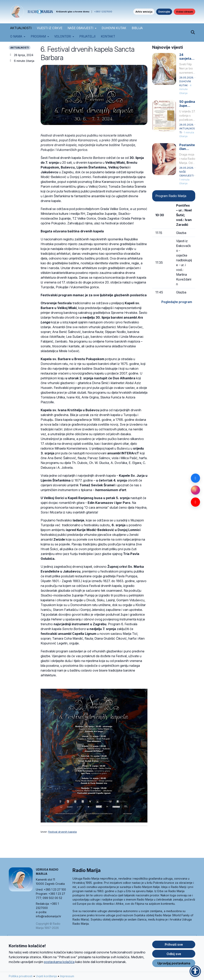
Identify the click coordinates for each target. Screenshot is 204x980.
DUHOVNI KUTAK (114, 28)
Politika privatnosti (21, 977)
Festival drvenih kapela (62, 832)
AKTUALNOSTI (21, 28)
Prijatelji (87, 36)
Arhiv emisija (144, 12)
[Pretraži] (193, 33)
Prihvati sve (174, 945)
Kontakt (108, 36)
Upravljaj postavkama (174, 964)
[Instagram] (195, 490)
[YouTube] (195, 502)
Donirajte (164, 12)
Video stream (184, 12)
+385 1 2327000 (103, 12)
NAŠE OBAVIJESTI (80, 28)
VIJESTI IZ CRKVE (50, 28)
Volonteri (63, 36)
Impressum (67, 977)
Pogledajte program (177, 302)
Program (38, 36)
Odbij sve (174, 955)
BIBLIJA (137, 28)
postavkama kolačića (59, 963)
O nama (16, 36)
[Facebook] (195, 478)
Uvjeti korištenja (46, 977)
